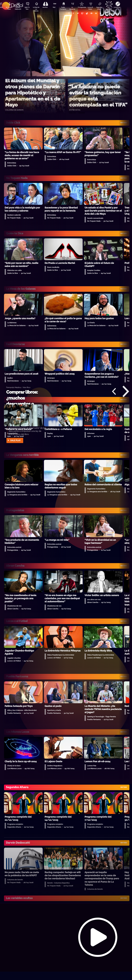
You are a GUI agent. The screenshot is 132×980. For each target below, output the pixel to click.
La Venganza (72, 8)
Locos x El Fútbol (90, 8)
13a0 (54, 7)
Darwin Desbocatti (18, 8)
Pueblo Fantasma (63, 8)
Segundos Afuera (99, 8)
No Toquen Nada (9, 8)
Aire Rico (45, 7)
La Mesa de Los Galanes (36, 8)
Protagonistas (81, 7)
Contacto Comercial (112, 13)
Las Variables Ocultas (108, 8)
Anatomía (117, 7)
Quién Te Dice (27, 8)
